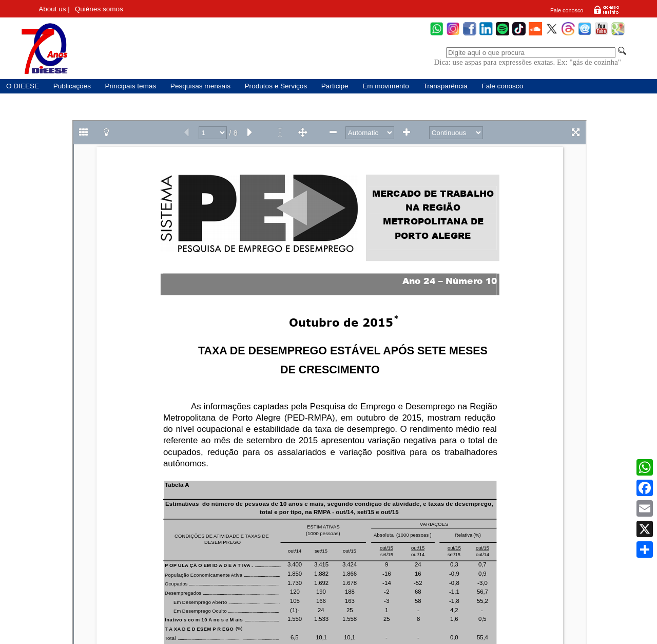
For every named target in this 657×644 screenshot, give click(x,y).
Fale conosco (567, 10)
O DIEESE (23, 86)
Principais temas (131, 86)
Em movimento (386, 86)
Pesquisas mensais (200, 86)
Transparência (445, 86)
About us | (54, 9)
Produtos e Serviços (276, 86)
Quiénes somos (99, 9)
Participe (335, 86)
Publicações (72, 86)
